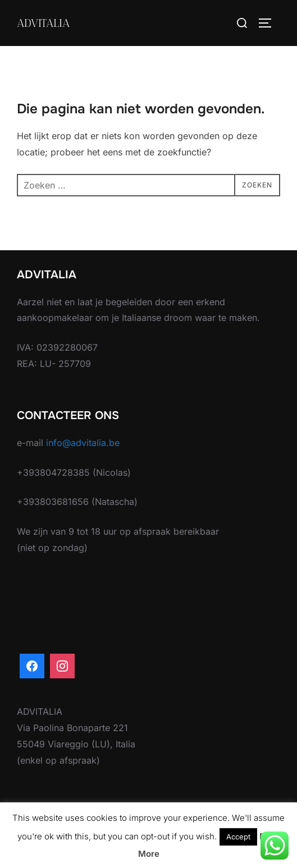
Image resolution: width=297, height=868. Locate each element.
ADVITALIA (43, 23)
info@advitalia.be (83, 443)
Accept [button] (238, 837)
